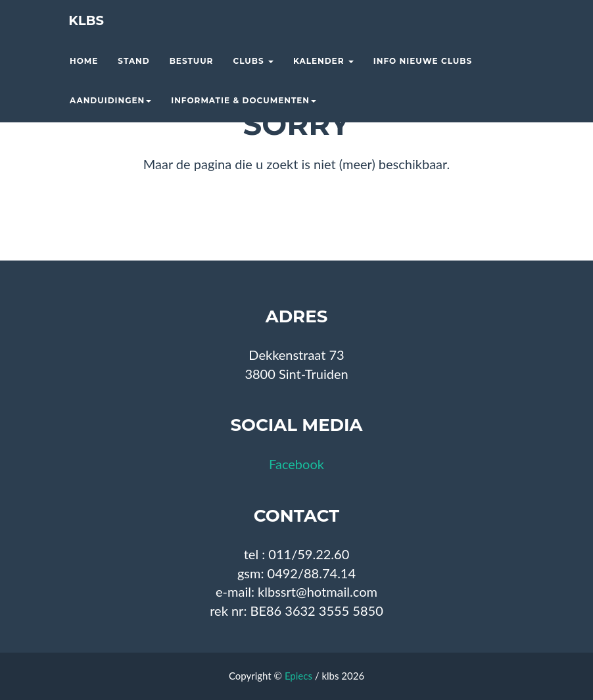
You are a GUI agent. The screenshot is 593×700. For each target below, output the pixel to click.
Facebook (296, 464)
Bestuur (192, 76)
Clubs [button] (253, 76)
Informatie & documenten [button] (244, 115)
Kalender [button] (323, 76)
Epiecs (298, 676)
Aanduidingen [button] (110, 115)
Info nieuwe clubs (423, 76)
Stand (133, 76)
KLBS (82, 36)
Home (84, 76)
